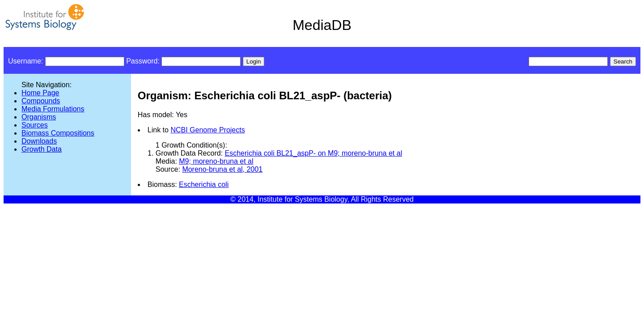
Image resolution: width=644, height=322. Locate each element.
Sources (35, 125)
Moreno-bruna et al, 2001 (222, 169)
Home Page (40, 93)
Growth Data (42, 149)
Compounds (41, 101)
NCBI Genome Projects (208, 130)
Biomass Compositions (58, 133)
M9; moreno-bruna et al (216, 161)
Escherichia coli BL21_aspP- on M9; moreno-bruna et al (314, 153)
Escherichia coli (204, 184)
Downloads (39, 141)
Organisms (39, 117)
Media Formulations (53, 109)
